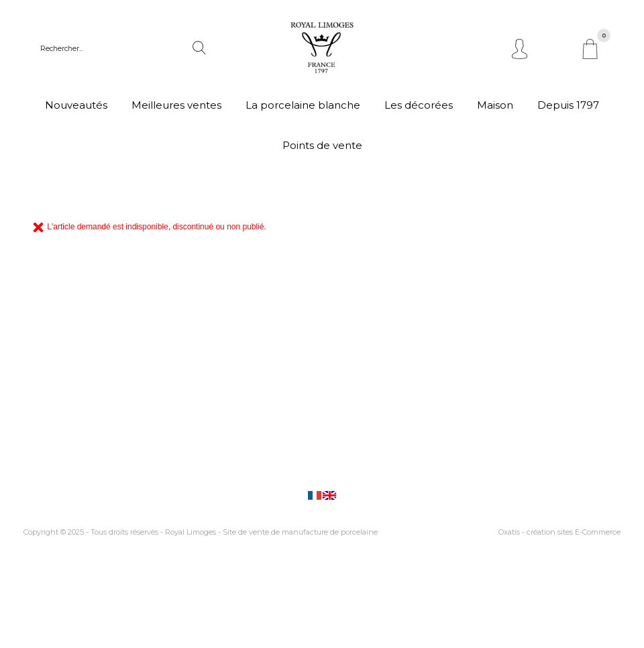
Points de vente (322, 145)
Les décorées (419, 105)
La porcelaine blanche (303, 105)
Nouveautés (76, 105)
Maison (495, 105)
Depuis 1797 (568, 105)
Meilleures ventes (176, 105)
